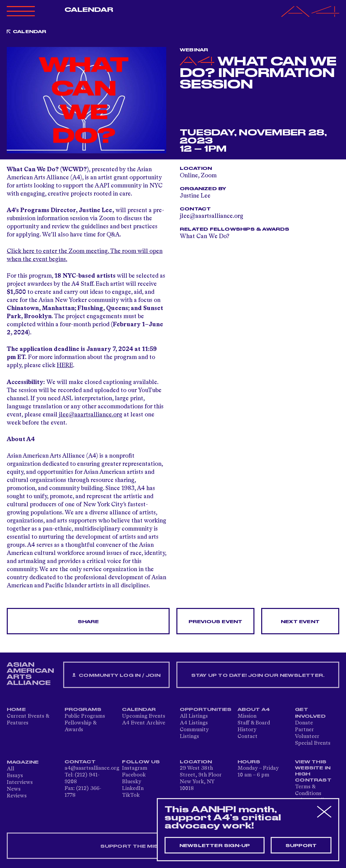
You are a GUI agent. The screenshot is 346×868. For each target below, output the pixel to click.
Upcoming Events (144, 716)
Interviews (20, 783)
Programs (83, 710)
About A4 (254, 710)
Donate (304, 723)
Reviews (17, 796)
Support (301, 846)
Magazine (23, 762)
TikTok (131, 795)
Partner (304, 730)
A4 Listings (194, 723)
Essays (15, 776)
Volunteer (307, 737)
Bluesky (132, 782)
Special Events (313, 743)
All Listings (194, 716)
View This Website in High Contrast (313, 771)
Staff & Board (254, 723)
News (14, 789)
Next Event (300, 622)
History (247, 730)
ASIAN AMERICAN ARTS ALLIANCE (30, 674)
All (10, 769)
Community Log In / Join (116, 675)
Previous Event (216, 622)
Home (16, 710)
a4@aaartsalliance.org (92, 768)
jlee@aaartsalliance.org (91, 415)
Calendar (89, 10)
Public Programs (85, 716)
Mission (247, 716)
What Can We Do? (205, 236)
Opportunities (206, 710)
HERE (65, 365)
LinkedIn (133, 789)
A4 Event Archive (144, 723)
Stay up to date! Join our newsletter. (258, 675)
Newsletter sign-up (215, 846)
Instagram (135, 768)
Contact (248, 737)
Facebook (134, 775)
